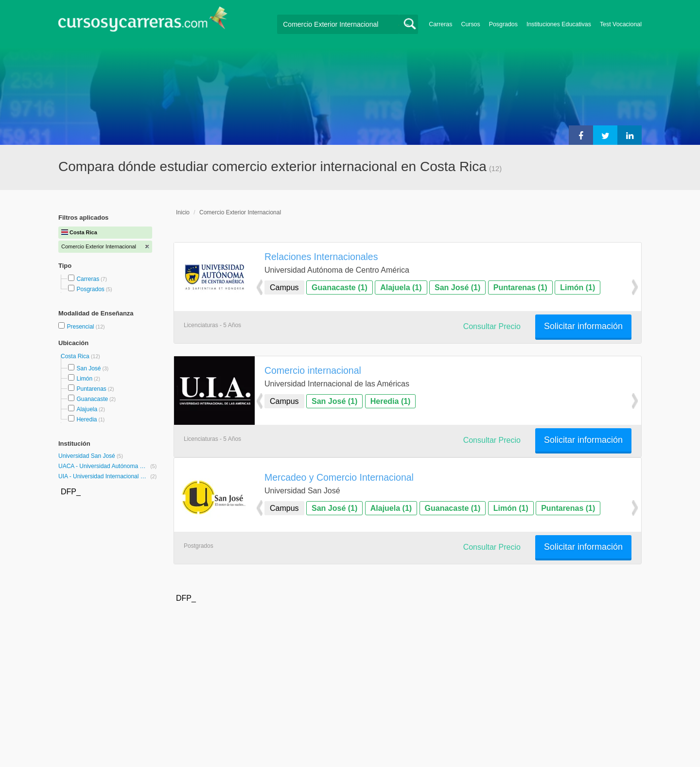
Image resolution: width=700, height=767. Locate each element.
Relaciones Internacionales (321, 257)
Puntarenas (91, 389)
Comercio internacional (313, 370)
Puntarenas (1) (520, 288)
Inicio (183, 212)
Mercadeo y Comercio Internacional (339, 477)
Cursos (470, 24)
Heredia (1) (391, 401)
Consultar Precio (492, 326)
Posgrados (503, 24)
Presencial (81, 327)
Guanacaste (92, 399)
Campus (284, 288)
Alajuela (87, 409)
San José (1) (457, 288)
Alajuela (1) (401, 288)
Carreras (440, 24)
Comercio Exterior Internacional (240, 212)
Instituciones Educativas (559, 24)
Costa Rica (76, 356)
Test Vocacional (621, 24)
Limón (84, 379)
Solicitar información (583, 326)
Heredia (87, 419)
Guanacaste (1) (340, 288)
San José (88, 368)
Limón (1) (577, 288)
